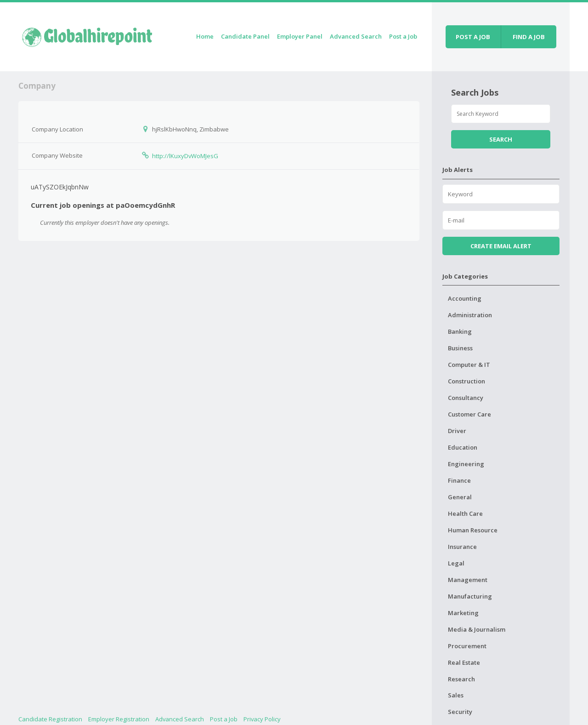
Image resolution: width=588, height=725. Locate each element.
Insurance (462, 547)
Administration (470, 315)
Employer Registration (119, 719)
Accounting (465, 298)
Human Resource (473, 530)
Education (463, 447)
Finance (459, 480)
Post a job (473, 37)
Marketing (463, 613)
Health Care (465, 514)
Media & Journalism (477, 629)
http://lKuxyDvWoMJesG (185, 156)
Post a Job (403, 36)
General (460, 497)
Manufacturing (470, 596)
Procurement (467, 646)
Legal (456, 563)
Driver (457, 431)
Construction (466, 381)
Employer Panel (300, 36)
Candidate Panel (245, 36)
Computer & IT (469, 365)
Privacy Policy (262, 719)
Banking (460, 331)
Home (205, 36)
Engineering (466, 464)
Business (460, 348)
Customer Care (469, 414)
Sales (456, 695)
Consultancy (466, 398)
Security (460, 712)
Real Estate (464, 662)
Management (468, 580)
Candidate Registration (50, 719)
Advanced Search (356, 36)
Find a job (529, 37)
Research (461, 679)
